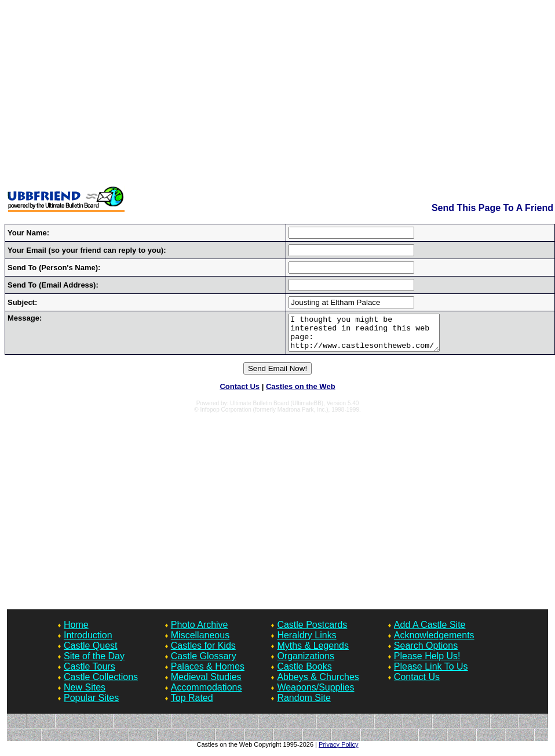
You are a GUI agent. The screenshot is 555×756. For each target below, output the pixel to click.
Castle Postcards (312, 632)
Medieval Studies (206, 684)
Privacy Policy (338, 751)
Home (76, 632)
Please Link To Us (431, 673)
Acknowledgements (434, 642)
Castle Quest (90, 653)
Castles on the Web (301, 393)
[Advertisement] (278, 94)
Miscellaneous (200, 642)
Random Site (304, 705)
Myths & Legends (313, 653)
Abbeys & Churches (318, 684)
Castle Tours (90, 673)
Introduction (88, 642)
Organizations (306, 663)
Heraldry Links (306, 642)
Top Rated (192, 705)
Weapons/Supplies (315, 694)
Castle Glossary (204, 663)
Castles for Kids (203, 653)
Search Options (426, 653)
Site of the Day (94, 663)
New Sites (85, 694)
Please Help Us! (427, 663)
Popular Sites (91, 705)
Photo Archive (200, 632)
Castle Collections (101, 684)
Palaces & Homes (208, 673)
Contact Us (240, 393)
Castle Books (304, 673)
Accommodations (207, 694)
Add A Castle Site (430, 632)
